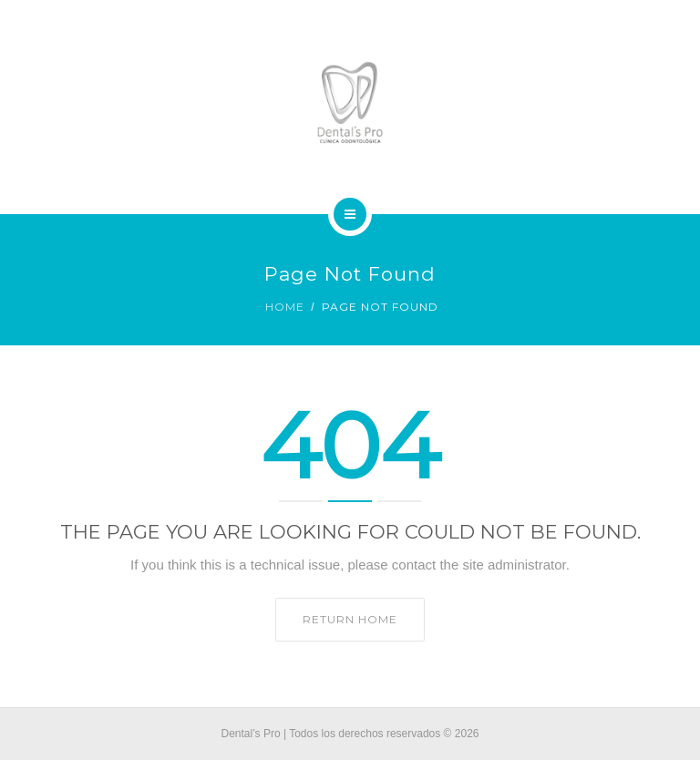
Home (285, 307)
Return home (350, 619)
